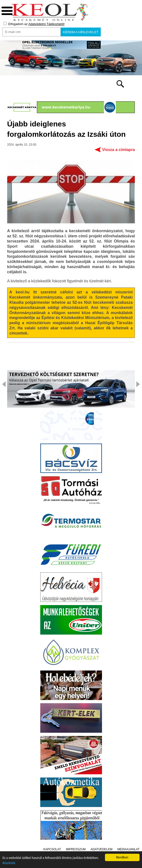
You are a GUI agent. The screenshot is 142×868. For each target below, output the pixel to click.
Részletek (9, 863)
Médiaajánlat (128, 849)
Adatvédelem (101, 849)
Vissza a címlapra (118, 150)
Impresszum (76, 849)
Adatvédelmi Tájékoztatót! (47, 24)
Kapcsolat (52, 849)
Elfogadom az (34, 24)
